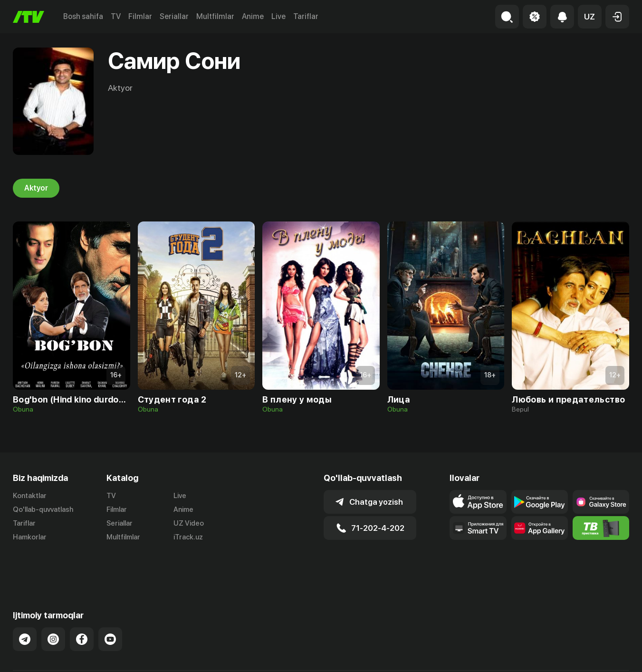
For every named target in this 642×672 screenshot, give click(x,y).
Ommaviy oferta (537, 654)
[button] (590, 17)
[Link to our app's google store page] (540, 502)
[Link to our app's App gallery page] (540, 528)
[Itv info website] (601, 528)
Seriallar (174, 16)
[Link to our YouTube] (110, 606)
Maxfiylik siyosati (602, 654)
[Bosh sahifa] (29, 17)
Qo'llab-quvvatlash (43, 509)
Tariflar (306, 16)
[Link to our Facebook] (82, 606)
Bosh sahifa (83, 16)
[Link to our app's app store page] (478, 502)
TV (116, 16)
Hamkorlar (30, 537)
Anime (253, 16)
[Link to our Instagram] (53, 606)
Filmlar (140, 16)
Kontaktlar (30, 496)
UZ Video (189, 523)
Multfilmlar (215, 16)
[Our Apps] (478, 528)
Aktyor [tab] (36, 188)
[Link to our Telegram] (25, 606)
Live (278, 16)
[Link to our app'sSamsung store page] (601, 502)
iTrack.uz (188, 537)
